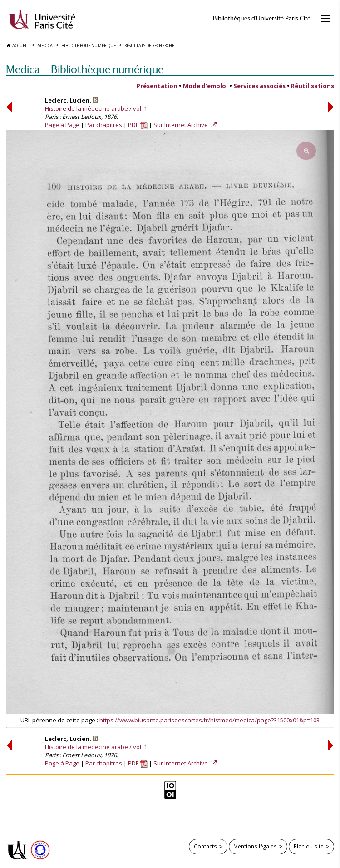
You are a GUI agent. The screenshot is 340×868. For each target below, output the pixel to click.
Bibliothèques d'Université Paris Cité (262, 18)
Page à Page (62, 125)
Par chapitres (104, 125)
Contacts (205, 846)
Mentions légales (255, 846)
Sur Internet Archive (181, 125)
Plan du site (309, 846)
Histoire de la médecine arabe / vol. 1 (96, 108)
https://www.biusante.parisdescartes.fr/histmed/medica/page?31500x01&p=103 (209, 720)
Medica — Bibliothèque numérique (85, 69)
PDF (138, 125)
